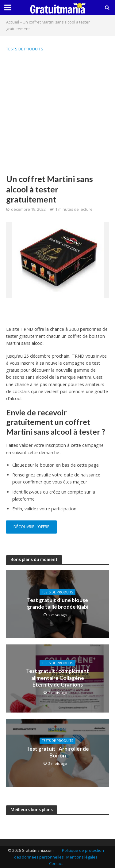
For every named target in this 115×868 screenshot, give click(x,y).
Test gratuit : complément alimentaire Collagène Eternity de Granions (57, 678)
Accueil (13, 22)
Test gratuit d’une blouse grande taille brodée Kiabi (58, 603)
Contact (56, 864)
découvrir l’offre (31, 527)
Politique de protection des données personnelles (59, 854)
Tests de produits (25, 49)
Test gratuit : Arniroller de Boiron (58, 752)
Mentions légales (82, 857)
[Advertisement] (57, 113)
